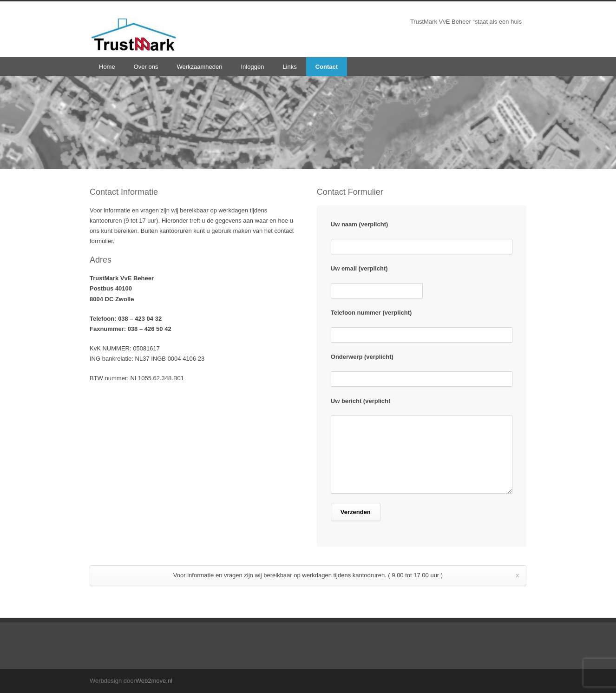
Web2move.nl (154, 681)
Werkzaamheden (199, 67)
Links (289, 67)
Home (107, 67)
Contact (327, 67)
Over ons (146, 67)
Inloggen (252, 67)
